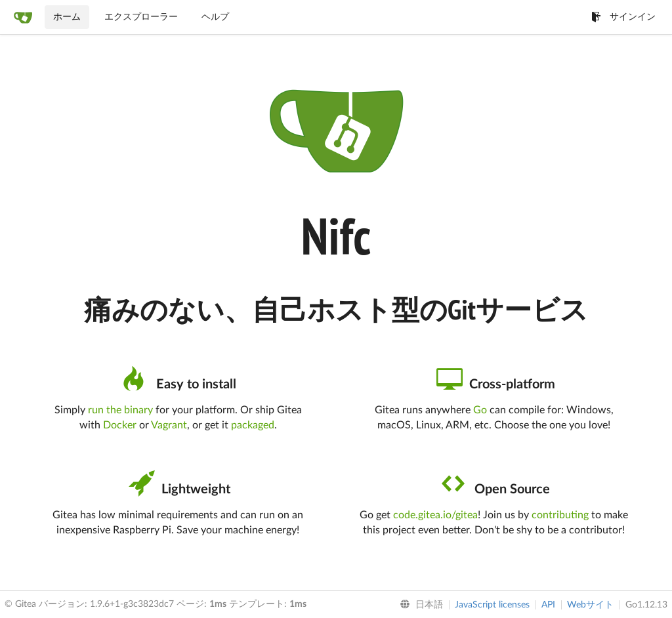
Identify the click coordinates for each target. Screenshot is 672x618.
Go (480, 410)
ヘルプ (215, 17)
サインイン (623, 17)
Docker (120, 425)
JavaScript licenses (492, 605)
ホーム (67, 17)
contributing (560, 515)
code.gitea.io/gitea (435, 515)
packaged (253, 425)
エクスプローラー (141, 17)
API (548, 605)
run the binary (120, 410)
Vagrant (169, 425)
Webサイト (590, 605)
